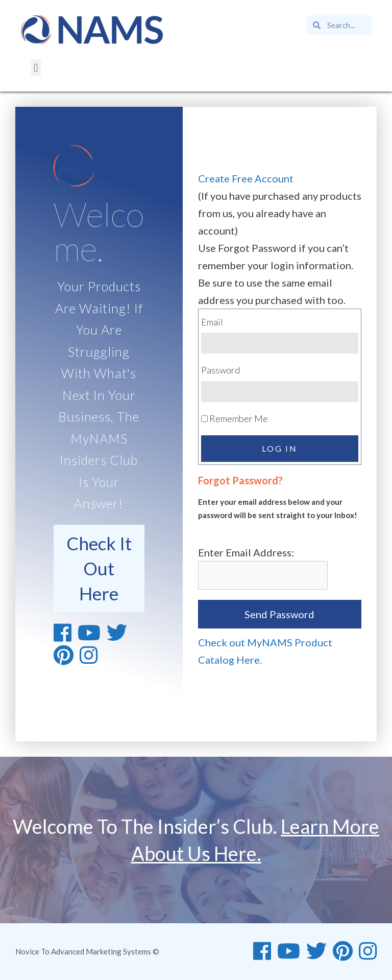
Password (220, 370)
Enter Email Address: (246, 552)
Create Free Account (246, 178)
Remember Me (235, 418)
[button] (36, 68)
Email (212, 322)
